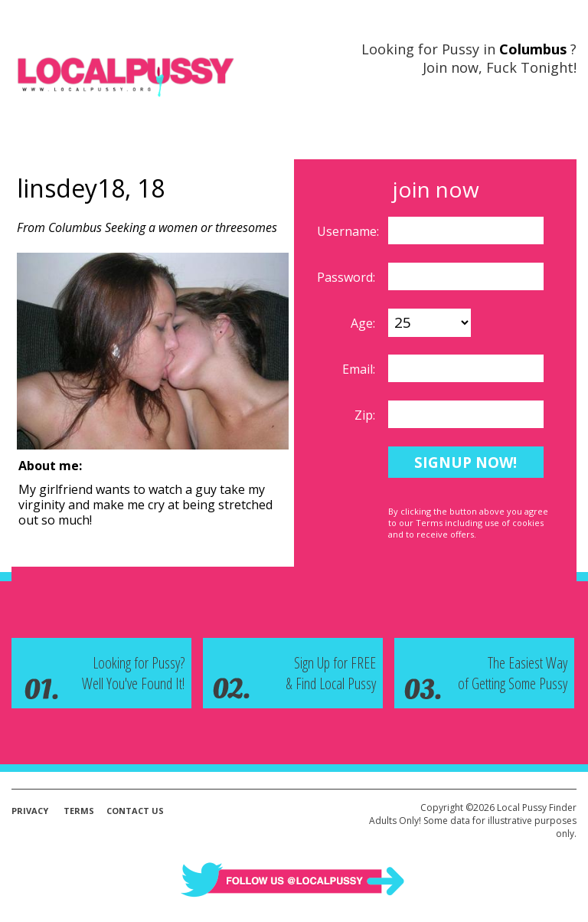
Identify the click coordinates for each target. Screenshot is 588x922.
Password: (348, 277)
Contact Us (135, 811)
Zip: (366, 415)
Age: (364, 323)
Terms (79, 811)
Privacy (30, 811)
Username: (350, 231)
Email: (360, 369)
